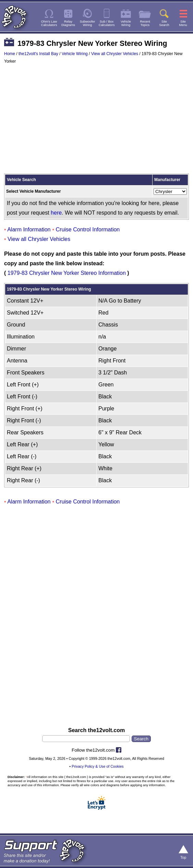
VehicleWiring (126, 23)
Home (10, 54)
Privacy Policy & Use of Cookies (98, 766)
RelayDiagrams (68, 23)
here (56, 213)
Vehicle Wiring (75, 54)
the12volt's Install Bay (38, 54)
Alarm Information (29, 229)
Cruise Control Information (88, 229)
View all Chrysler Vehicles (115, 54)
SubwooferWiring (88, 23)
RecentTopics (145, 23)
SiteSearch (164, 23)
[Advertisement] (96, 122)
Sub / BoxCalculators (107, 23)
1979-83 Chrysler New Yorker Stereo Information (67, 273)
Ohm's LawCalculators (49, 23)
